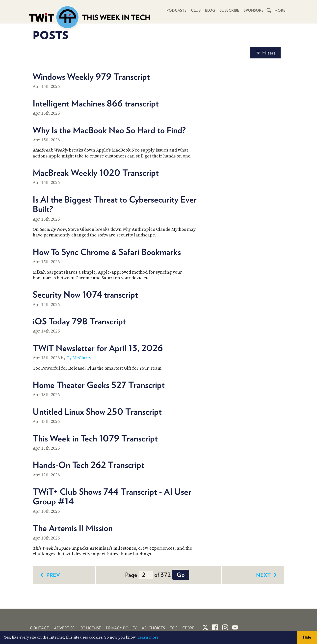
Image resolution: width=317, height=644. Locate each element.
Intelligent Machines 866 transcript (96, 103)
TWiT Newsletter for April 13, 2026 (98, 348)
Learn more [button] (148, 637)
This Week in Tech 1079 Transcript (95, 438)
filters (265, 52)
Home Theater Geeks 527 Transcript (99, 385)
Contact (40, 628)
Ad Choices (153, 628)
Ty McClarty (79, 358)
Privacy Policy (121, 628)
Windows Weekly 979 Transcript (91, 77)
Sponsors (254, 10)
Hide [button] (307, 637)
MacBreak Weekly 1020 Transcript (96, 173)
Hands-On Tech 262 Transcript (89, 465)
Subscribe (229, 10)
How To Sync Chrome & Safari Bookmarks (107, 252)
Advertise (64, 628)
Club (196, 10)
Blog (210, 10)
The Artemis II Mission (73, 528)
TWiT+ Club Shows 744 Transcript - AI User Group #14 (112, 496)
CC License (90, 628)
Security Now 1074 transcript (85, 294)
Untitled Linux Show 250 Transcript (97, 412)
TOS (174, 628)
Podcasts (176, 10)
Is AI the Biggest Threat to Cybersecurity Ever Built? (115, 204)
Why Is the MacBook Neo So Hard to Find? (109, 130)
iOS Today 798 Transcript (79, 321)
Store (188, 628)
